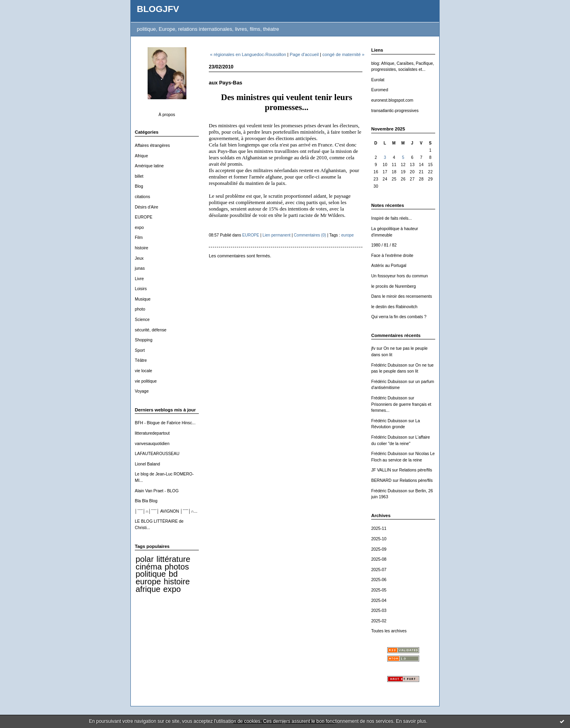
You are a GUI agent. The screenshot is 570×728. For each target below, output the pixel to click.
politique (151, 574)
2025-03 (379, 611)
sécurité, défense (151, 330)
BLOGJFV (158, 9)
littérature (173, 559)
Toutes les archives (389, 631)
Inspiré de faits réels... (392, 218)
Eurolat (378, 80)
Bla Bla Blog (146, 501)
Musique (143, 299)
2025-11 (379, 528)
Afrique (141, 156)
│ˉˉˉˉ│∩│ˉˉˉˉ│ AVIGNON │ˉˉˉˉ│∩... (166, 511)
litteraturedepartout (152, 433)
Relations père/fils (416, 470)
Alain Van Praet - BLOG (157, 491)
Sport (140, 350)
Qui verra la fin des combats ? (399, 317)
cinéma (149, 567)
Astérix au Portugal (389, 266)
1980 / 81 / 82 (384, 245)
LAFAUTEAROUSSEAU (157, 454)
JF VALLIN (381, 470)
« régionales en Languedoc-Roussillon (248, 54)
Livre (139, 279)
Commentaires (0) (310, 235)
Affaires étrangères (152, 145)
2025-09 (379, 549)
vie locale (143, 371)
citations (142, 197)
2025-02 (379, 621)
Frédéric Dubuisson (389, 365)
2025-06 (379, 580)
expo (139, 228)
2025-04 (379, 601)
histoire (142, 248)
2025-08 (379, 559)
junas (140, 268)
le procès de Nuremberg (393, 286)
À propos (167, 115)
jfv (373, 348)
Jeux (139, 258)
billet (139, 176)
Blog (139, 186)
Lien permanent (276, 235)
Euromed (380, 90)
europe (148, 582)
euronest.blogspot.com (392, 100)
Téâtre (141, 360)
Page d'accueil (304, 54)
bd (173, 574)
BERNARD (381, 480)
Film (139, 238)
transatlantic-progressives (395, 111)
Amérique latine (149, 166)
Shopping (144, 340)
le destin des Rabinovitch (394, 307)
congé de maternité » (343, 54)
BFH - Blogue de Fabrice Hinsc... (165, 423)
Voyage (142, 391)
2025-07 (379, 570)
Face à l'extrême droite (392, 256)
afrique (148, 589)
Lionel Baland (147, 464)
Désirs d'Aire (147, 207)
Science (142, 320)
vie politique (146, 381)
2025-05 (379, 590)
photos (177, 567)
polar (145, 559)
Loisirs (141, 289)
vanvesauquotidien (152, 444)
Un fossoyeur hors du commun (400, 276)
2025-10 (379, 539)
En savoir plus (411, 721)
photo (140, 309)
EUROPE (144, 217)
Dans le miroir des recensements (402, 296)
